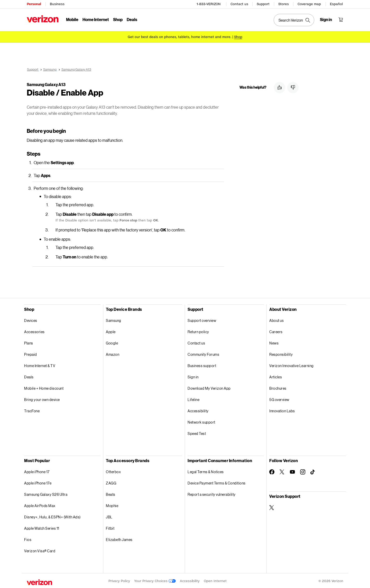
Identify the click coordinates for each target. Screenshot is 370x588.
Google (112, 342)
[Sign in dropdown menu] (326, 20)
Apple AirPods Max (40, 505)
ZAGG (111, 482)
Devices (31, 320)
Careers (276, 331)
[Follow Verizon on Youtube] (292, 471)
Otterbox (113, 471)
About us (276, 320)
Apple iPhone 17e (38, 482)
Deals (29, 376)
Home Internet (96, 19)
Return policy (198, 331)
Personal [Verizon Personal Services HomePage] (34, 4)
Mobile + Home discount (44, 388)
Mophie (112, 505)
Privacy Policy (119, 580)
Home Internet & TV (40, 365)
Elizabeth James (119, 539)
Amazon (113, 354)
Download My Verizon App (209, 388)
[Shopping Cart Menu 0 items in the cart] (341, 20)
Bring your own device (42, 399)
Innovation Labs (282, 410)
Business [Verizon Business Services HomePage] (57, 4)
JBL (109, 516)
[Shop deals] (238, 37)
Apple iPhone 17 (37, 471)
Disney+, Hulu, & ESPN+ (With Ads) (52, 516)
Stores (284, 4)
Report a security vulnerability (212, 494)
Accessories (34, 331)
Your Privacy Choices (155, 580)
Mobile (72, 19)
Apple (111, 331)
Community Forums (203, 354)
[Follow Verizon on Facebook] (272, 471)
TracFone (32, 410)
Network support (201, 421)
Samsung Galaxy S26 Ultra (46, 494)
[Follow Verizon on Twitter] (282, 471)
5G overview (279, 399)
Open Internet (215, 580)
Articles (276, 376)
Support (263, 4)
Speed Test (197, 433)
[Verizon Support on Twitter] (272, 507)
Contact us (239, 4)
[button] (280, 88)
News (274, 342)
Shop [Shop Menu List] (118, 19)
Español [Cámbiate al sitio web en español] (336, 4)
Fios (28, 539)
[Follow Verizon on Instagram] (303, 471)
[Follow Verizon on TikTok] (313, 471)
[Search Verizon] (294, 20)
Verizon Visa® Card (40, 550)
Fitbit (110, 528)
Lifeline (193, 399)
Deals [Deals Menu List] (132, 19)
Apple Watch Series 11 (42, 528)
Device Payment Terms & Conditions (217, 482)
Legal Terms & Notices (206, 471)
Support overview (202, 320)
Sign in (193, 376)
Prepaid (31, 354)
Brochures (278, 388)
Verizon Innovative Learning (292, 365)
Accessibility (198, 410)
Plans (29, 342)
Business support (202, 365)
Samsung (114, 320)
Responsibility (281, 354)
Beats (111, 494)
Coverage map (309, 4)
